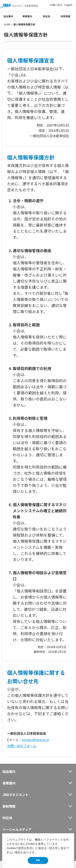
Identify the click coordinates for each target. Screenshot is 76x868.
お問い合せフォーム (22, 746)
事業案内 (29, 16)
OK (38, 860)
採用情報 (67, 16)
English (68, 5)
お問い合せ (56, 5)
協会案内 (10, 16)
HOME (7, 24)
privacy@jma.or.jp (35, 739)
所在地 (48, 16)
